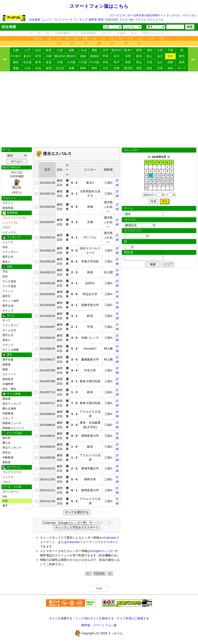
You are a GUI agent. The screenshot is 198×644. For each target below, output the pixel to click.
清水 (170, 56)
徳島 (182, 62)
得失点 (7, 453)
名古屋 (27, 62)
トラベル (140, 20)
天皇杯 (121, 33)
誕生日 (7, 296)
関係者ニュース (12, 423)
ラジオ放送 (9, 286)
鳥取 (128, 62)
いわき (83, 50)
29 (139, 43)
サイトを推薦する (61, 618)
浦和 (150, 50)
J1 (30, 33)
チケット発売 (11, 301)
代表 (160, 68)
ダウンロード (11, 492)
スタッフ (8, 418)
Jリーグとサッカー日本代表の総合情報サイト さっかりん (145, 15)
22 (167, 180)
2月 (59, 38)
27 (112, 43)
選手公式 (8, 257)
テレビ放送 (9, 281)
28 (126, 43)
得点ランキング (12, 404)
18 (151, 180)
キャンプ (8, 311)
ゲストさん (190, 15)
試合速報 (35, 20)
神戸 (117, 62)
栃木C (128, 50)
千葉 (170, 50)
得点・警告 (9, 389)
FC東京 (16, 56)
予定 (162, 38)
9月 (121, 38)
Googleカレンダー (103, 551)
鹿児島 (128, 68)
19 (155, 180)
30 (172, 184)
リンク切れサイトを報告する (94, 618)
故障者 (93, 20)
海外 (170, 68)
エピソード (9, 374)
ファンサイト (11, 252)
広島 (150, 62)
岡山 (139, 62)
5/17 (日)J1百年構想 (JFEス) (17, 183)
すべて (182, 68)
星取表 (7, 462)
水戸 (106, 50)
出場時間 (8, 384)
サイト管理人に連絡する (133, 618)
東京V (27, 56)
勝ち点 (7, 443)
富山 (150, 56)
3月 (67, 38)
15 (167, 175)
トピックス (9, 232)
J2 (39, 33)
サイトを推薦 (11, 350)
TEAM (99, 574)
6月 (94, 38)
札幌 (16, 50)
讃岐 (170, 62)
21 (163, 180)
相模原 (94, 56)
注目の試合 (112, 20)
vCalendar (109, 538)
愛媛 (16, 68)
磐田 (182, 56)
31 (147, 188)
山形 (60, 50)
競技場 (7, 399)
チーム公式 (9, 330)
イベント (8, 291)
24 (72, 43)
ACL (134, 33)
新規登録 (8, 208)
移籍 (101, 20)
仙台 (38, 50)
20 (159, 180)
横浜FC (72, 56)
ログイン (8, 203)
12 (155, 175)
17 (147, 180)
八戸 (27, 50)
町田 (38, 56)
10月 (130, 38)
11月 (141, 38)
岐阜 (38, 62)
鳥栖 (72, 68)
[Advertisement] (99, 109)
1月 (50, 38)
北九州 (60, 68)
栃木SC (117, 50)
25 (86, 43)
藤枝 (16, 62)
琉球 (139, 68)
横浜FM (60, 56)
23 (172, 180)
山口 (160, 62)
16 (172, 175)
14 (163, 175)
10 (147, 175)
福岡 (49, 68)
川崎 (49, 56)
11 (151, 175)
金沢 (160, 56)
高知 (38, 68)
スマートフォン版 (105, 625)
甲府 (106, 56)
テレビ (124, 20)
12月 (151, 38)
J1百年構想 (62, 33)
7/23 (59, 43)
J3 (47, 33)
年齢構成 (8, 413)
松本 (117, 56)
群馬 (139, 50)
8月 (112, 38)
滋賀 (49, 62)
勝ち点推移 (9, 409)
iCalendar (73, 542)
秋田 (49, 50)
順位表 (7, 438)
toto (132, 20)
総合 (150, 68)
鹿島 (95, 50)
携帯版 (86, 625)
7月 (103, 38)
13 (159, 175)
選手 (5, 506)
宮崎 (117, 68)
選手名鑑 (8, 360)
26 (155, 184)
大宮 (160, 50)
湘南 (83, 56)
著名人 (7, 262)
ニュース (47, 20)
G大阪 (72, 62)
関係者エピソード (13, 428)
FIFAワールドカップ (156, 33)
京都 (60, 62)
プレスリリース (63, 20)
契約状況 (8, 379)
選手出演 (8, 306)
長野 (128, 56)
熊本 (95, 68)
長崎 (83, 68)
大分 (106, 68)
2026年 (38, 38)
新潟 (139, 56)
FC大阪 (95, 62)
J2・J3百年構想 (85, 33)
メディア (8, 345)
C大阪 (83, 62)
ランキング (81, 20)
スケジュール (155, 20)
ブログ (7, 227)
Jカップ (106, 33)
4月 (76, 38)
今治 (27, 68)
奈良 (106, 62)
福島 (72, 50)
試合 (5, 247)
